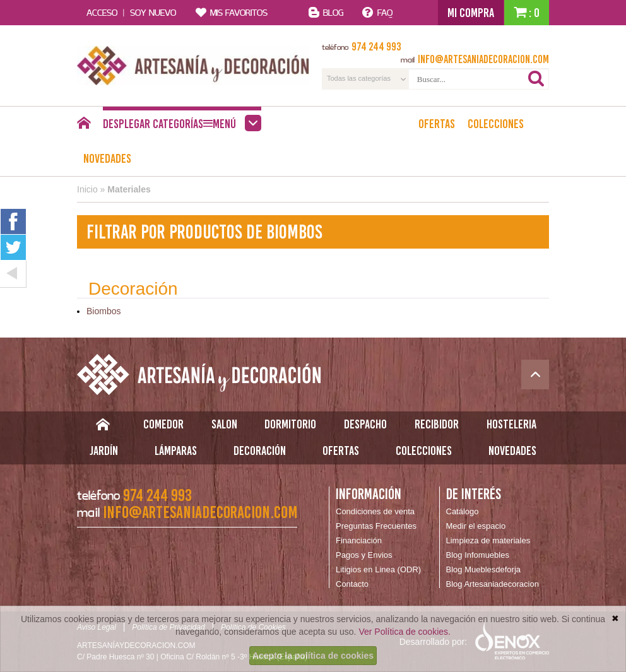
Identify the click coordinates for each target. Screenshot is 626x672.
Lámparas (176, 451)
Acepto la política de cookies (313, 656)
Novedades (107, 158)
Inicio (87, 189)
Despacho (365, 424)
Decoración (260, 451)
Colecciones (496, 124)
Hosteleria (511, 424)
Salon (224, 424)
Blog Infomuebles (478, 555)
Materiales (129, 189)
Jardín (104, 451)
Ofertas (437, 124)
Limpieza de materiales (488, 540)
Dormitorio (290, 424)
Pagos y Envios (364, 555)
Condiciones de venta (375, 511)
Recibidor (437, 424)
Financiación (359, 540)
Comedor (163, 424)
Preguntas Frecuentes (376, 526)
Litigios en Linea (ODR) (378, 569)
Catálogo (463, 511)
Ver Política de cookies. (405, 632)
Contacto (352, 584)
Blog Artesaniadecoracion (493, 584)
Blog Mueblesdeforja (484, 569)
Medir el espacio (476, 526)
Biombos (103, 311)
